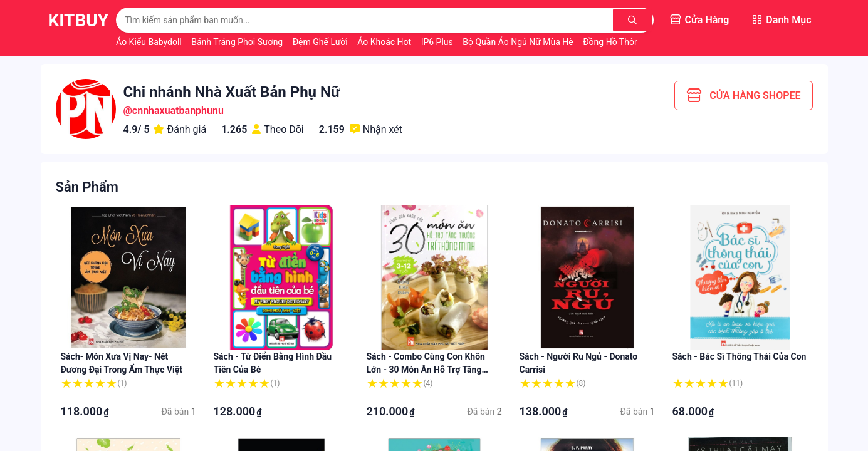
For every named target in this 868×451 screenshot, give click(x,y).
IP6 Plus (438, 42)
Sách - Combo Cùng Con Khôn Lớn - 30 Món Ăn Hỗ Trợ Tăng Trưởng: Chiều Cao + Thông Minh (431, 370)
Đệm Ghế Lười (322, 42)
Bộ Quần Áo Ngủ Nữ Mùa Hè (519, 42)
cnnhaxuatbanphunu (178, 111)
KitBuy (79, 20)
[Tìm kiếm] (633, 20)
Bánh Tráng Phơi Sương (238, 42)
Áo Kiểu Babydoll (150, 42)
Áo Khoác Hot (385, 42)
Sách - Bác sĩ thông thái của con (740, 356)
